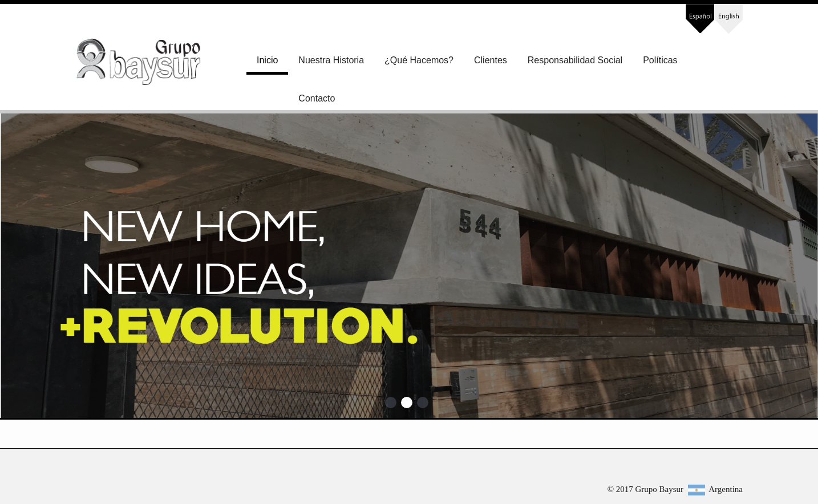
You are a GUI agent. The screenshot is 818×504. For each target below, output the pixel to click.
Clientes (491, 60)
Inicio (267, 60)
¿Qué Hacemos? (419, 60)
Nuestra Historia (331, 60)
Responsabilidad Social (575, 60)
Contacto (317, 98)
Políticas (660, 60)
